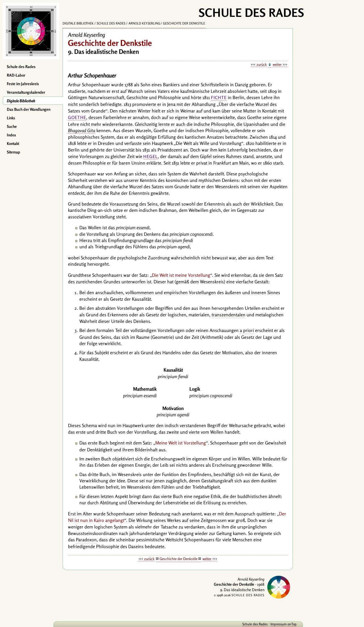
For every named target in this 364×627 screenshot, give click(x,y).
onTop (284, 624)
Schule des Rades (21, 67)
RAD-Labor (16, 75)
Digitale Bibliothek (21, 101)
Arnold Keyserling (144, 23)
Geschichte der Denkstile (184, 23)
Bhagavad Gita (82, 130)
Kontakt (13, 144)
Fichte (219, 98)
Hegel (151, 156)
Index (11, 135)
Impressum (271, 624)
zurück (262, 64)
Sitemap (14, 152)
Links (11, 118)
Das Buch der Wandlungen (29, 109)
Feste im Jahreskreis (23, 84)
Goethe (77, 117)
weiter (277, 64)
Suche (12, 126)
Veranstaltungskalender (26, 92)
